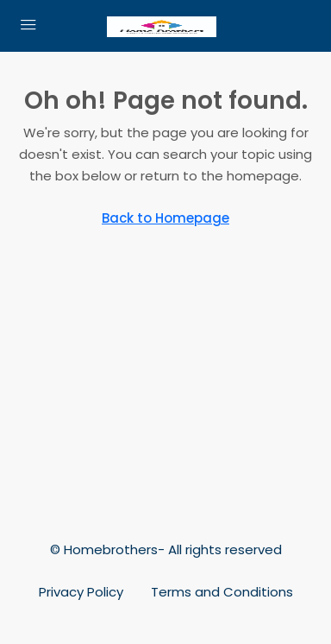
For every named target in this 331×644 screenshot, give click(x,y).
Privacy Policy (81, 592)
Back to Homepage (165, 218)
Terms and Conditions (222, 592)
